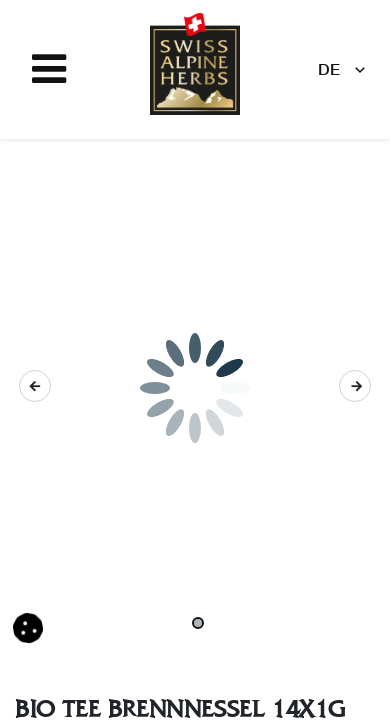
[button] (35, 386)
